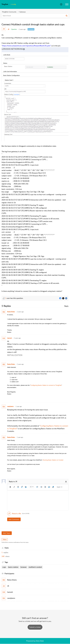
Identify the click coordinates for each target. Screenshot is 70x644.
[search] (35, 16)
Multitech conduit (35, 567)
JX (9, 29)
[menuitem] (61, 4)
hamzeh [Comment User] (10, 338)
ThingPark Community (9, 12)
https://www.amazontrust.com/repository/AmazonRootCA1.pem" (27, 46)
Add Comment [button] (14, 519)
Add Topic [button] (7, 533)
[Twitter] (63, 298)
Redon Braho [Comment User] (11, 312)
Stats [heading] (7, 548)
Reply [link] (66, 306)
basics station (13, 567)
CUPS (4, 567)
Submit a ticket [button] (35, 627)
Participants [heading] (9, 574)
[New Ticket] (35, 627)
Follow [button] (5, 539)
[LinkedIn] (66, 298)
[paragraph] (35, 163)
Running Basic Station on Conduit (53, 460)
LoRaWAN (24, 567)
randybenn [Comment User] (10, 406)
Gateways (23, 12)
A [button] (66, 482)
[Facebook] (60, 298)
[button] (61, 4)
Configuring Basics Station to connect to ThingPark (46, 385)
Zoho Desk (40, 641)
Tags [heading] (6, 562)
